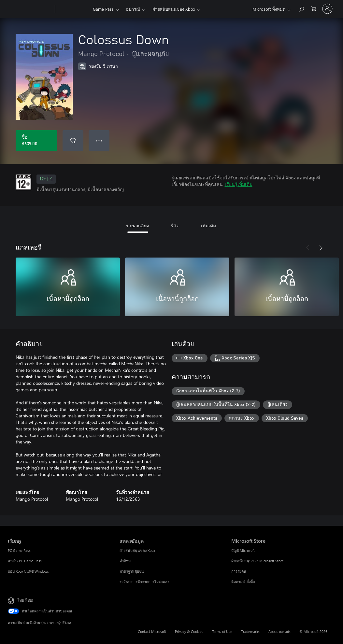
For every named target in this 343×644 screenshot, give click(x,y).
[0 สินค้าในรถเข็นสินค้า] (314, 8)
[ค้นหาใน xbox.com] (301, 8)
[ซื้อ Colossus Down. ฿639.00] (36, 141)
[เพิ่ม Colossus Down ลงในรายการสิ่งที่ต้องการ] (73, 141)
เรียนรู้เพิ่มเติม (239, 184)
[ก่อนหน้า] (308, 248)
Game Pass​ (103, 9)
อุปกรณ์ (133, 9)
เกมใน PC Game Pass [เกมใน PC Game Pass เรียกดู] (25, 561)
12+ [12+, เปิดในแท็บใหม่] (46, 179)
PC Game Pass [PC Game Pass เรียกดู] (19, 550)
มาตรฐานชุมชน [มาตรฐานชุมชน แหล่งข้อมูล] (132, 571)
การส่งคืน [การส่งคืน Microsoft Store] (239, 571)
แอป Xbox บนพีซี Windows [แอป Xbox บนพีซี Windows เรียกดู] (28, 571)
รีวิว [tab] (175, 225)
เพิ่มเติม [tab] (208, 225)
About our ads (279, 631)
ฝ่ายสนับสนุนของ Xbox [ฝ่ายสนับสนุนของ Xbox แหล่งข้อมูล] (137, 550)
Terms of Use (222, 631)
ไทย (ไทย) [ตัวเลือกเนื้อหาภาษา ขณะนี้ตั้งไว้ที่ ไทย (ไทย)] (25, 600)
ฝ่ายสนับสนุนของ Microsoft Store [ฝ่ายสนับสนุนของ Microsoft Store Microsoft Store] (257, 561)
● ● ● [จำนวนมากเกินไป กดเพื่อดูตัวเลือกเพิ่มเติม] (99, 140)
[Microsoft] (30, 9)
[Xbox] (73, 9)
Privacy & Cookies (189, 631)
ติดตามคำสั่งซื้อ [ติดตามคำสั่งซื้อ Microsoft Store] (243, 582)
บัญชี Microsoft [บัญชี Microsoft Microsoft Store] (243, 550)
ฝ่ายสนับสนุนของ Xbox (174, 9)
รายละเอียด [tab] (138, 225)
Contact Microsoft (152, 631)
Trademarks (250, 631)
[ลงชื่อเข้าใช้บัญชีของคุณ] (327, 9)
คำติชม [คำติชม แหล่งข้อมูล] (125, 561)
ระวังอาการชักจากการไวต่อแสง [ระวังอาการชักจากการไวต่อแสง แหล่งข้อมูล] (144, 582)
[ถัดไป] (321, 248)
